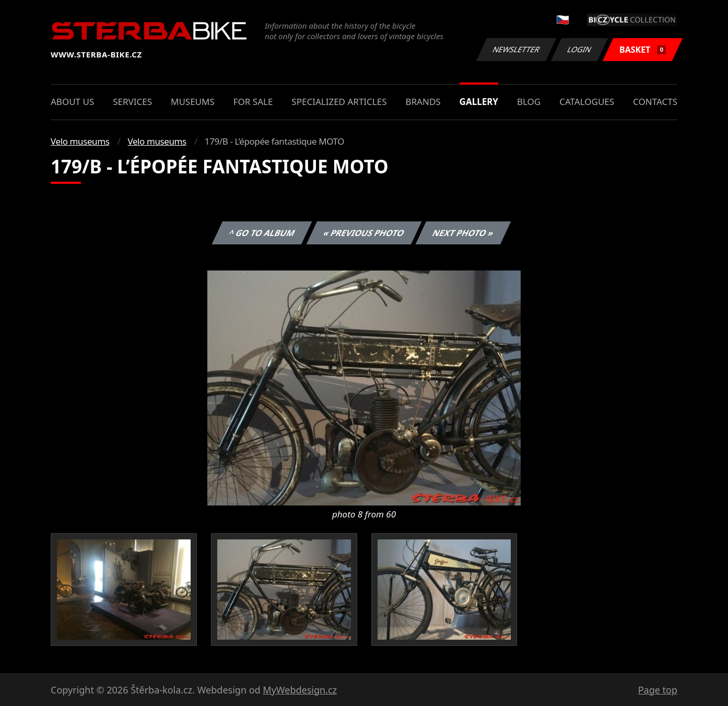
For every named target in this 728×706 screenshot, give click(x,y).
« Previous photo (364, 233)
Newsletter (516, 49)
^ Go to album (262, 233)
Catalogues (587, 102)
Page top (658, 690)
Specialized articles (339, 102)
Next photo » (463, 233)
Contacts (655, 102)
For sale (253, 102)
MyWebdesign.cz (300, 690)
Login (580, 49)
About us (72, 102)
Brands (423, 102)
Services (132, 102)
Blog (529, 102)
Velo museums (80, 141)
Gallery (479, 102)
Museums (193, 102)
